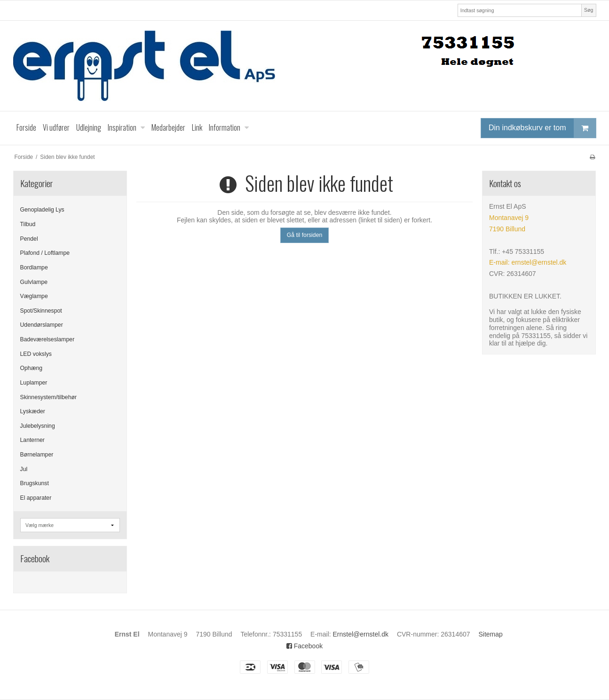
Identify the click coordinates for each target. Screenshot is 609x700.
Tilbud (28, 224)
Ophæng (32, 368)
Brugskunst (35, 483)
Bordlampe (34, 267)
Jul (24, 469)
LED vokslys (36, 354)
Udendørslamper (42, 325)
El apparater (36, 498)
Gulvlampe (34, 282)
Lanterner (32, 440)
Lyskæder (33, 411)
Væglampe (34, 296)
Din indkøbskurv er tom (542, 128)
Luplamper (34, 383)
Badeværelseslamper (47, 339)
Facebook (304, 646)
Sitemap (490, 634)
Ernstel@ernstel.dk (361, 634)
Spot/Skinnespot (41, 311)
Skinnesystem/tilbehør (49, 397)
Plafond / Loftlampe (45, 253)
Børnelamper (37, 455)
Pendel (29, 239)
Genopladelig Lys (42, 210)
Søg (589, 10)
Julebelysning (38, 426)
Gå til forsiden (305, 235)
